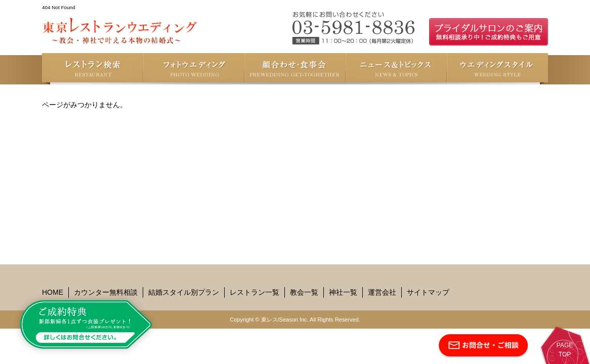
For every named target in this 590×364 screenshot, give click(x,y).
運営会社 (382, 292)
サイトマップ (428, 292)
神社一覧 (343, 292)
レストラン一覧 (255, 292)
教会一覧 (304, 292)
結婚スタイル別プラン (184, 292)
